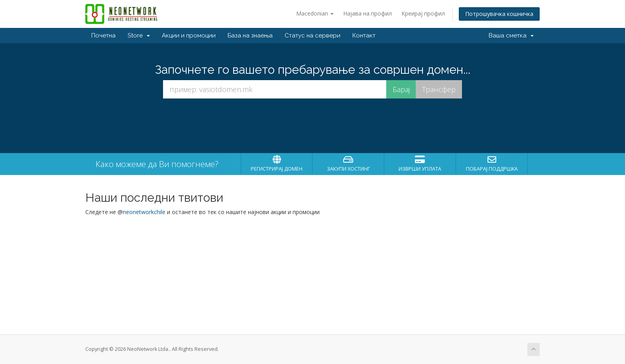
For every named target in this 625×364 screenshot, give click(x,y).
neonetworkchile (144, 212)
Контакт (364, 35)
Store (139, 35)
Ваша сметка (511, 35)
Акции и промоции (189, 35)
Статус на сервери (312, 35)
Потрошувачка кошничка (499, 14)
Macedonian (315, 13)
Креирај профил (423, 13)
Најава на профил (368, 13)
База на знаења (250, 35)
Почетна (103, 35)
